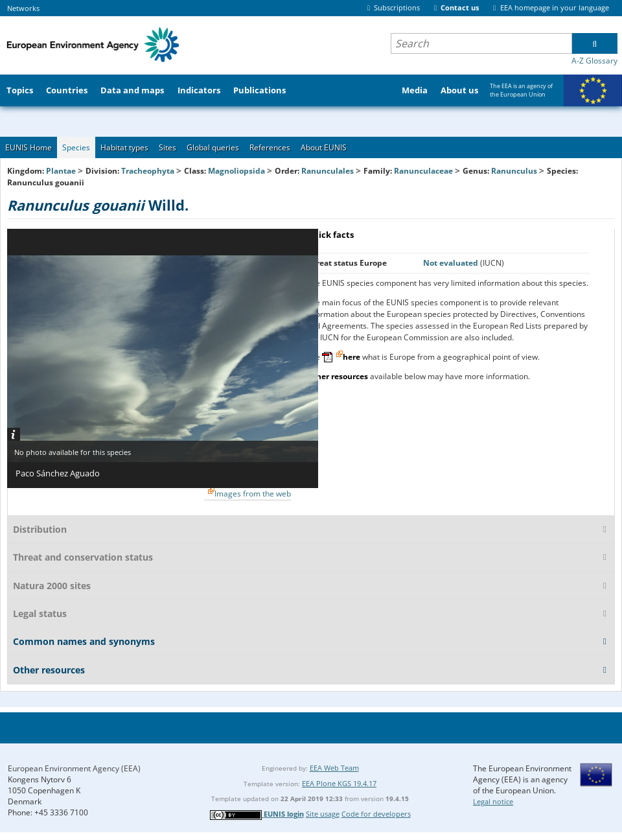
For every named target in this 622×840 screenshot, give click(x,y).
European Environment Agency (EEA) (74, 768)
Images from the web (253, 494)
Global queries (213, 147)
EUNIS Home (29, 147)
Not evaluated (452, 263)
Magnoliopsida (236, 171)
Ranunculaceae (423, 171)
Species (76, 147)
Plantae (61, 171)
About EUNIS (324, 147)
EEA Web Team (334, 768)
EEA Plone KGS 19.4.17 (339, 783)
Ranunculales (328, 171)
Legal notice (493, 801)
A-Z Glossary (594, 61)
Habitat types (124, 147)
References (270, 147)
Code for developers (376, 814)
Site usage (323, 814)
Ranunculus (515, 171)
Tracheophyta (148, 171)
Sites (167, 147)
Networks (23, 8)
